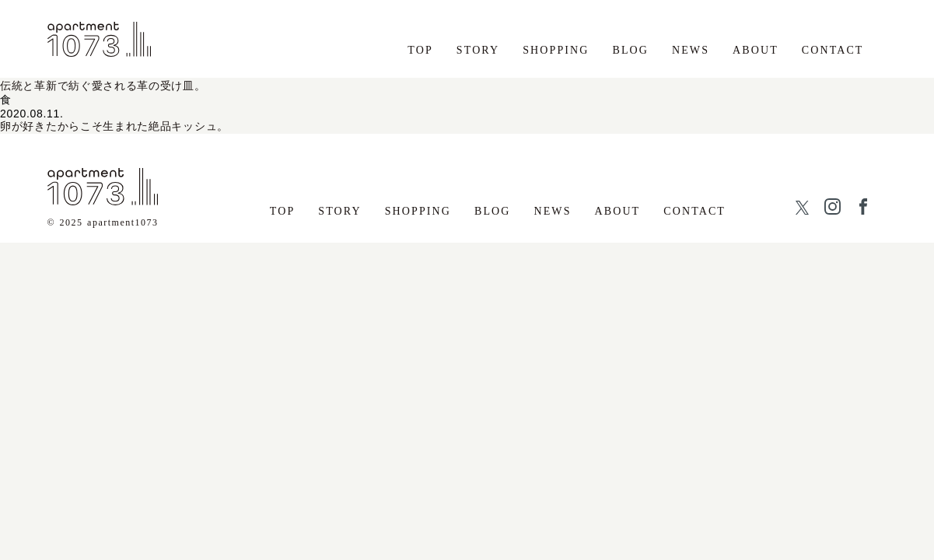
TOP (420, 50)
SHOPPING (556, 50)
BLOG (630, 50)
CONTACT (833, 50)
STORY (478, 50)
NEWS (691, 50)
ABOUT (756, 50)
